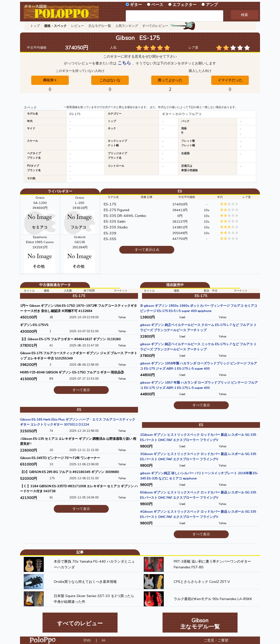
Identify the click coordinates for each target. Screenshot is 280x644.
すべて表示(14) (147, 250)
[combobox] (174, 16)
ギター (136, 5)
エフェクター (184, 5)
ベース (157, 5)
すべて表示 (81, 390)
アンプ (212, 5)
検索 (244, 15)
